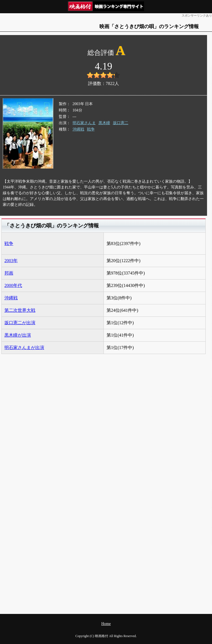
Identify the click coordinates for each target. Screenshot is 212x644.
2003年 (11, 261)
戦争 (91, 129)
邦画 (9, 273)
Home (106, 624)
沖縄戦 (78, 129)
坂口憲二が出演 (20, 323)
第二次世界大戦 (20, 310)
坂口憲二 (121, 123)
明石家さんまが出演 (24, 348)
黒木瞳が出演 (18, 335)
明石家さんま (84, 123)
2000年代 (13, 285)
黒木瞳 (104, 123)
